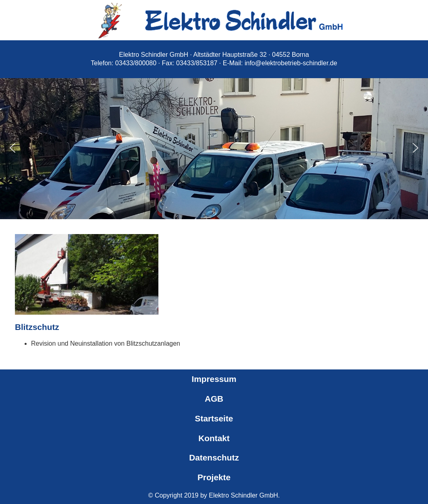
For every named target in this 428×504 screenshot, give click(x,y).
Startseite (214, 418)
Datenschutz (214, 457)
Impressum (214, 379)
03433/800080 (136, 63)
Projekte (214, 477)
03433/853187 (197, 63)
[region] (214, 148)
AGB (214, 399)
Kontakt (214, 438)
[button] (12, 148)
